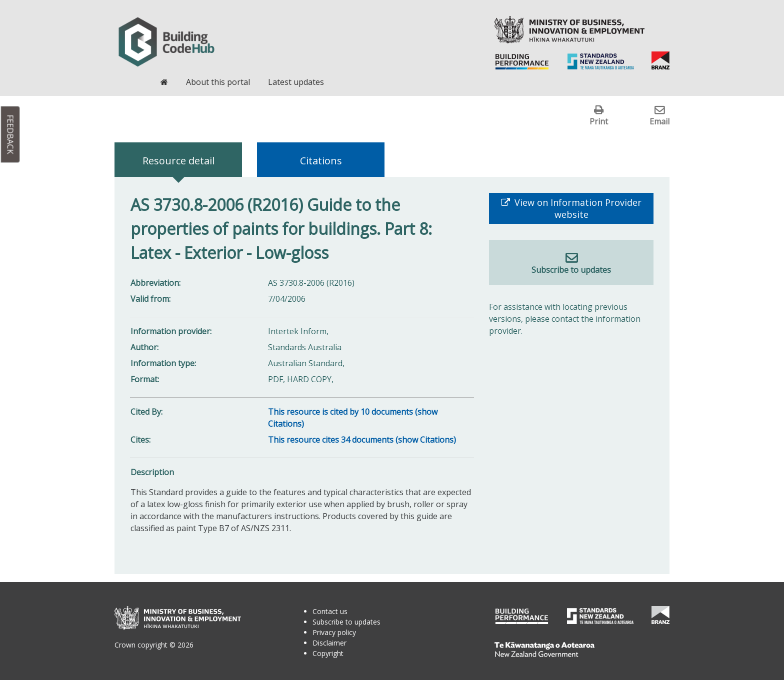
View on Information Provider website (577, 208)
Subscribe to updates (571, 270)
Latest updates (296, 82)
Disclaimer (329, 643)
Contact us (330, 611)
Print (599, 121)
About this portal (218, 82)
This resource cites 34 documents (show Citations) (362, 440)
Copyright (328, 653)
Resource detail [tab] (178, 161)
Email (659, 121)
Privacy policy (334, 632)
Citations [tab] (321, 161)
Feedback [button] (10, 135)
